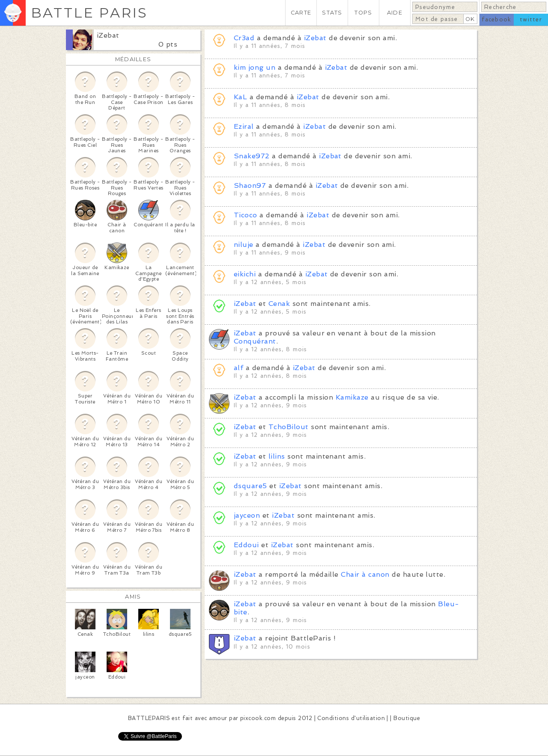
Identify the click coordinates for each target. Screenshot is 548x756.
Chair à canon (365, 574)
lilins (277, 456)
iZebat (108, 35)
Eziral (244, 126)
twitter (531, 19)
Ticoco (246, 215)
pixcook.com (258, 718)
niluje (244, 245)
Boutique (407, 718)
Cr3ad (244, 38)
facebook (496, 19)
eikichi (245, 274)
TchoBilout (289, 427)
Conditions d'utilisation (351, 718)
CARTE (301, 13)
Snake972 (252, 156)
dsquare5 (250, 486)
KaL (240, 97)
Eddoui (246, 545)
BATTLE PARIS (89, 13)
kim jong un (255, 67)
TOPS (363, 13)
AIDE (395, 13)
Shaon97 (250, 185)
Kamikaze (352, 397)
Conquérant (255, 341)
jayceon (247, 515)
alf (238, 368)
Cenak (279, 304)
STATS (332, 13)
